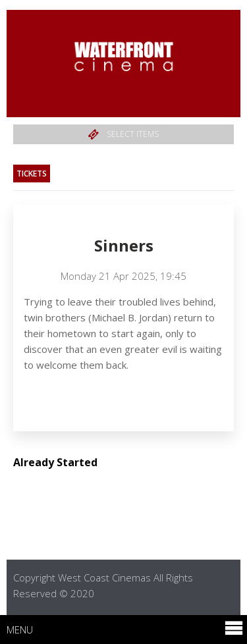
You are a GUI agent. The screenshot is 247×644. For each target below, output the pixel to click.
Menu (125, 629)
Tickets (32, 174)
